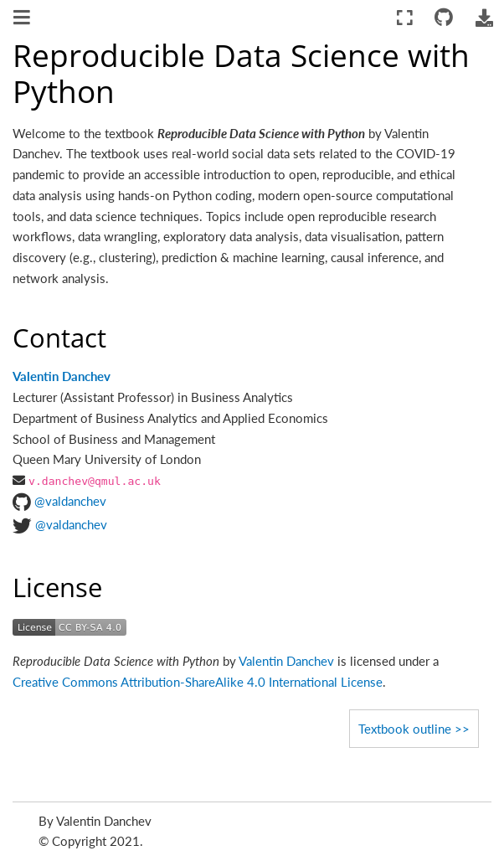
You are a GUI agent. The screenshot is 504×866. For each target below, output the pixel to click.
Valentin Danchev (62, 376)
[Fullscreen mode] (405, 18)
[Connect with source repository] (444, 18)
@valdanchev (70, 501)
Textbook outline (405, 729)
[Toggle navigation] (23, 19)
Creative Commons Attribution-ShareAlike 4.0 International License (198, 682)
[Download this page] (484, 18)
